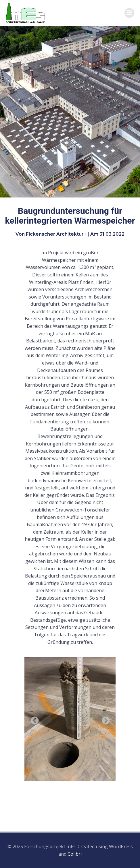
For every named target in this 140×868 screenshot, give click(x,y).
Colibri (75, 854)
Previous (33, 719)
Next (104, 719)
